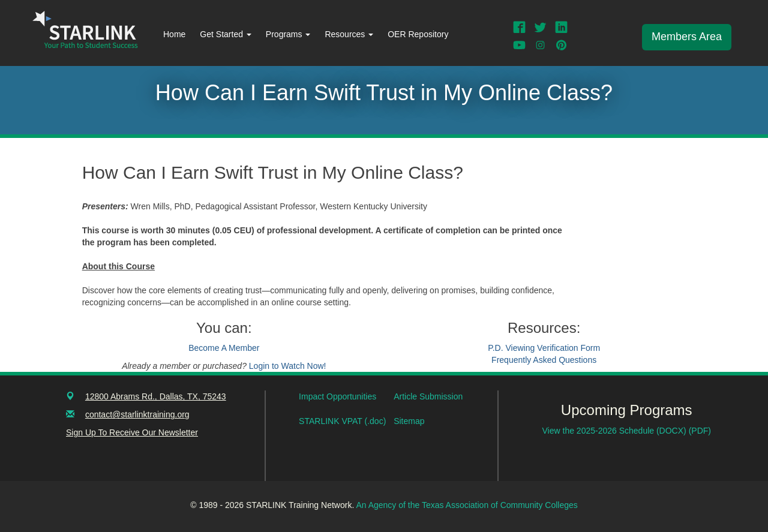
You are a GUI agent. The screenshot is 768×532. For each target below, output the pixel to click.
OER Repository (418, 34)
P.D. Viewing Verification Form (544, 348)
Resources (349, 34)
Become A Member (224, 348)
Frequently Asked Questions (544, 360)
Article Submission (428, 396)
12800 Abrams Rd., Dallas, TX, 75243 (156, 396)
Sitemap (409, 421)
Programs (288, 34)
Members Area (687, 37)
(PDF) (700, 431)
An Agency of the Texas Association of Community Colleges (466, 505)
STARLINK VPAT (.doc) (342, 421)
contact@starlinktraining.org (137, 414)
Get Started (225, 34)
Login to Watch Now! (288, 366)
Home (174, 34)
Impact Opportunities (337, 396)
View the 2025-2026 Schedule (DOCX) (616, 431)
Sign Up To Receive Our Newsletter (132, 432)
